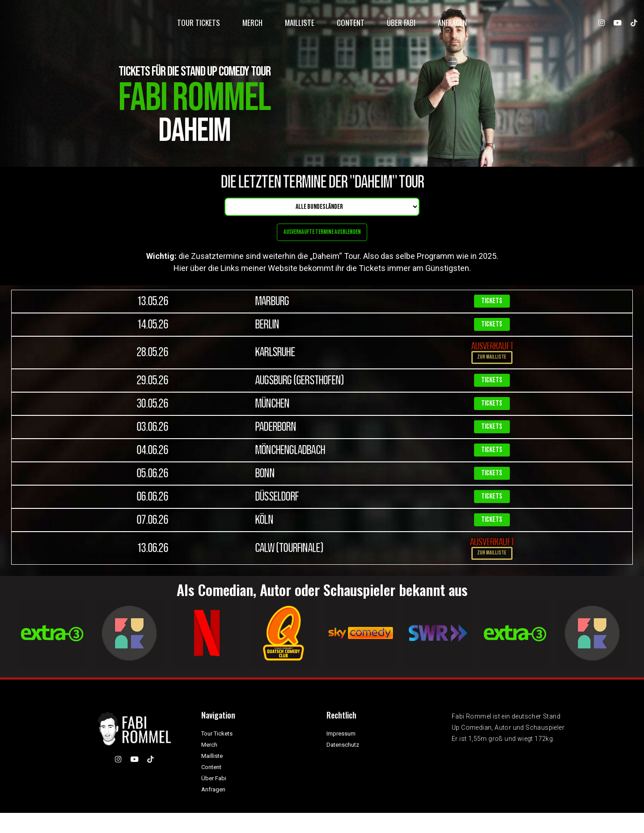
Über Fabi (401, 25)
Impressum (341, 754)
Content (351, 25)
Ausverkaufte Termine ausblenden (322, 237)
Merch (252, 25)
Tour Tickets (199, 25)
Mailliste (300, 25)
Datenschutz (343, 765)
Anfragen (452, 25)
